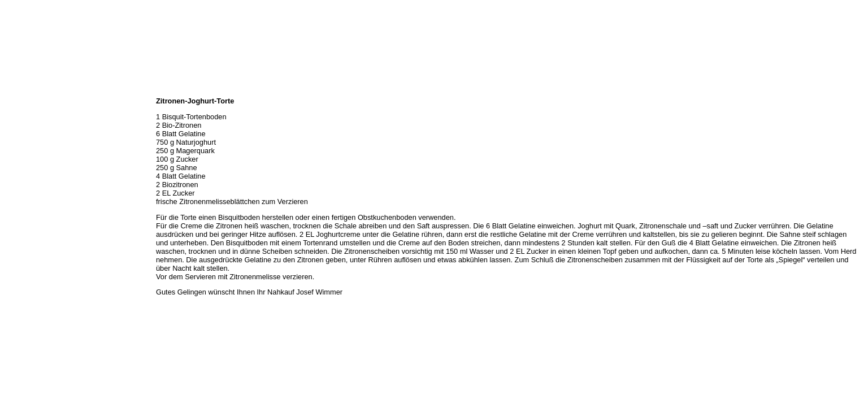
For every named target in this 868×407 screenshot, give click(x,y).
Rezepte (16, 164)
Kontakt (16, 176)
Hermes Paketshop (32, 151)
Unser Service (25, 139)
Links (12, 189)
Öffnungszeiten (27, 114)
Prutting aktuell (27, 201)
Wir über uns (23, 102)
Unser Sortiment (29, 127)
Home (13, 89)
